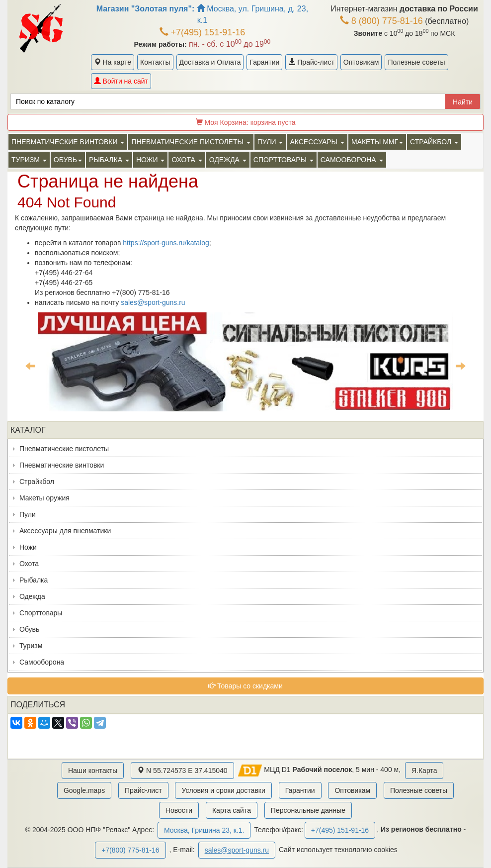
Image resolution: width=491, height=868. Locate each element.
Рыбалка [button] (109, 160)
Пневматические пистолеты (64, 449)
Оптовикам (361, 62)
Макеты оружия (44, 498)
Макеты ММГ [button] (377, 142)
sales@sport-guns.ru (153, 302)
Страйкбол (37, 482)
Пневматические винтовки (62, 465)
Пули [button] (270, 142)
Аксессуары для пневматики (65, 531)
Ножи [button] (151, 160)
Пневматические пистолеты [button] (191, 142)
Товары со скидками (245, 686)
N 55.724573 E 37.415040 (182, 771)
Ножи (28, 547)
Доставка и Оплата (210, 62)
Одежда (32, 596)
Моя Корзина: (246, 122)
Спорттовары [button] (284, 160)
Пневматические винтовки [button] (68, 142)
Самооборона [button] (352, 160)
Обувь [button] (68, 160)
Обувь (29, 629)
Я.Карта (424, 771)
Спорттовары (41, 613)
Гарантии (264, 62)
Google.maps (84, 790)
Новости (179, 810)
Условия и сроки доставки (223, 790)
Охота (29, 564)
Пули (28, 514)
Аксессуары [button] (317, 142)
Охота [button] (187, 160)
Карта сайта (232, 810)
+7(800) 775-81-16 (130, 850)
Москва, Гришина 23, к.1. (204, 830)
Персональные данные (308, 810)
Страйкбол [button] (434, 142)
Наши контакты (93, 771)
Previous (30, 366)
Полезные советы (416, 62)
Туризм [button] (29, 160)
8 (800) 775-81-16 (381, 21)
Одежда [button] (228, 160)
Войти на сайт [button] (121, 81)
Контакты (155, 62)
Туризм (31, 646)
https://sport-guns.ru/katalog (166, 243)
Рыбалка (34, 580)
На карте (113, 62)
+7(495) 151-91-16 (203, 32)
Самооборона (42, 662)
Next (461, 366)
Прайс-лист (311, 62)
